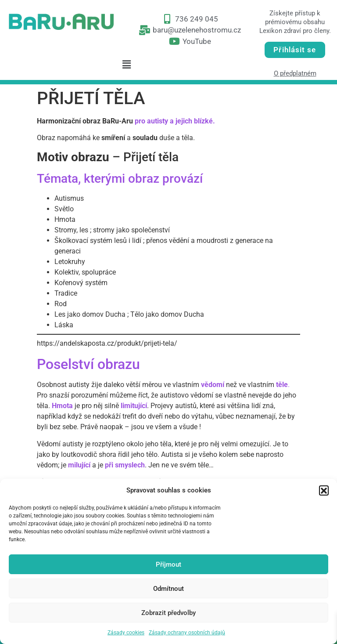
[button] (324, 490)
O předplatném (295, 73)
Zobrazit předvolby (168, 613)
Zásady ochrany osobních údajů (187, 633)
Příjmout (168, 564)
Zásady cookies (126, 633)
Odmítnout (168, 589)
